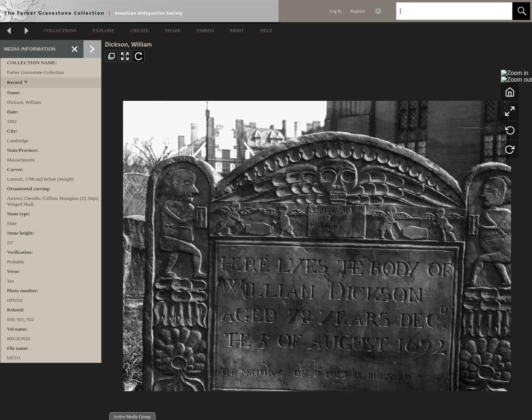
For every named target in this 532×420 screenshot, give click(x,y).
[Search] (446, 11)
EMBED (205, 30)
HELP (266, 30)
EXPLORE (104, 30)
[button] (521, 11)
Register (358, 11)
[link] (501, 11)
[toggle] (26, 83)
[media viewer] (317, 244)
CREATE (139, 30)
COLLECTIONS (60, 30)
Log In (335, 11)
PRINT (237, 30)
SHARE (173, 30)
